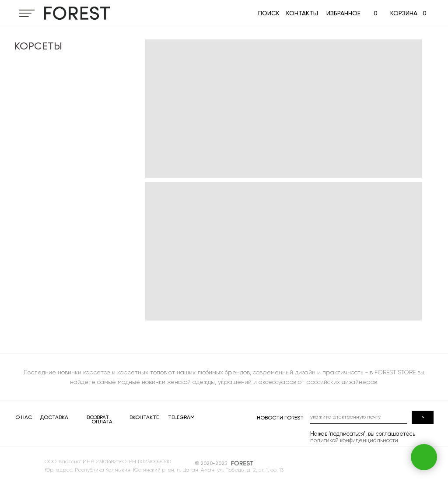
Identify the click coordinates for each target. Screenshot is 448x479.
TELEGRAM (181, 417)
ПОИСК (269, 13)
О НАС (24, 417)
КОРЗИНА (404, 13)
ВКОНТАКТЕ (144, 417)
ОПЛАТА (102, 422)
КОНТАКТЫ (302, 13)
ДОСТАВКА (54, 417)
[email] (359, 417)
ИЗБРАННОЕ (343, 13)
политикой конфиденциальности (354, 440)
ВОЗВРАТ (98, 417)
